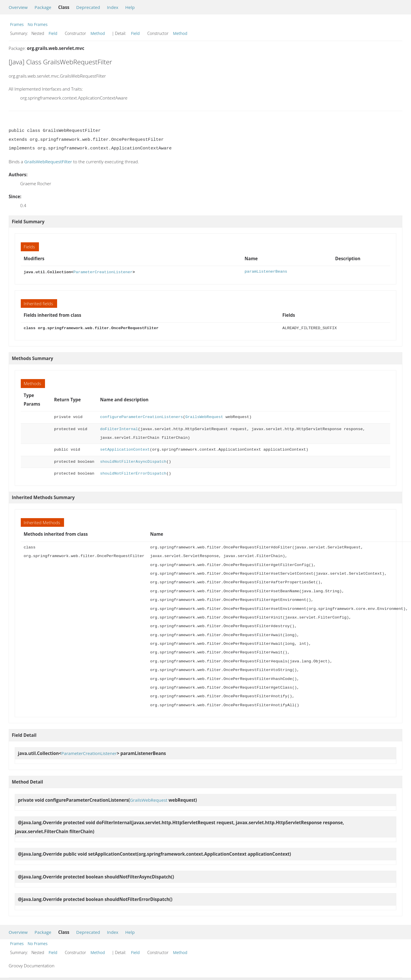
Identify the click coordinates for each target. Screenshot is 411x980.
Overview (18, 7)
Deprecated (88, 7)
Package (43, 7)
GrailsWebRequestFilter (48, 162)
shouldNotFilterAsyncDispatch (133, 461)
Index (113, 7)
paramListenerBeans (266, 272)
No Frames (38, 24)
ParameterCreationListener (103, 272)
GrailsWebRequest (204, 416)
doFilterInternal (119, 429)
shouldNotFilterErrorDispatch (133, 473)
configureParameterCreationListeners (141, 416)
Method (98, 33)
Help (130, 7)
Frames (17, 24)
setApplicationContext (125, 449)
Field (53, 33)
